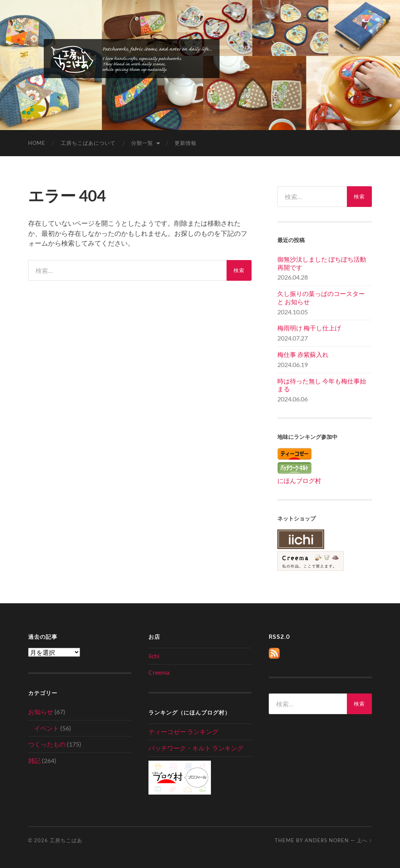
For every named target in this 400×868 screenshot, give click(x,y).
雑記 (34, 760)
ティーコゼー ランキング (183, 732)
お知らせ (41, 712)
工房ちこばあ (66, 840)
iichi (154, 656)
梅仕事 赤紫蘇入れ (303, 354)
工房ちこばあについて (88, 143)
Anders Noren (327, 840)
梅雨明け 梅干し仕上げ (309, 328)
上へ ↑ (364, 840)
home (37, 143)
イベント (46, 728)
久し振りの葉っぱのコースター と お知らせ (321, 298)
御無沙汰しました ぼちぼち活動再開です (322, 263)
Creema (159, 672)
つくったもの (47, 744)
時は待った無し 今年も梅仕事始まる (322, 385)
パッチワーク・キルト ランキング (196, 748)
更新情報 (186, 143)
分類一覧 (142, 143)
